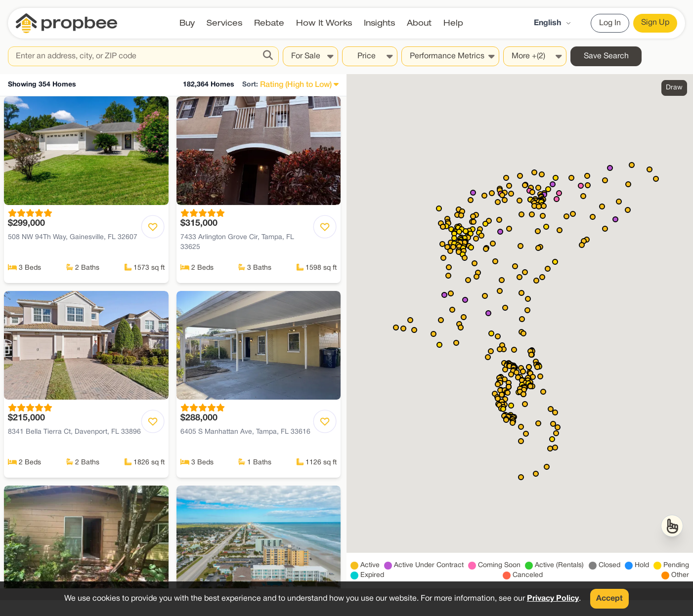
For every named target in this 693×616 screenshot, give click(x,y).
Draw (674, 88)
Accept (609, 599)
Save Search (606, 56)
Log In (610, 23)
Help (453, 23)
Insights (379, 23)
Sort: (250, 85)
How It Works (324, 23)
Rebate (269, 23)
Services (224, 23)
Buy (187, 23)
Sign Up (655, 23)
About (419, 23)
